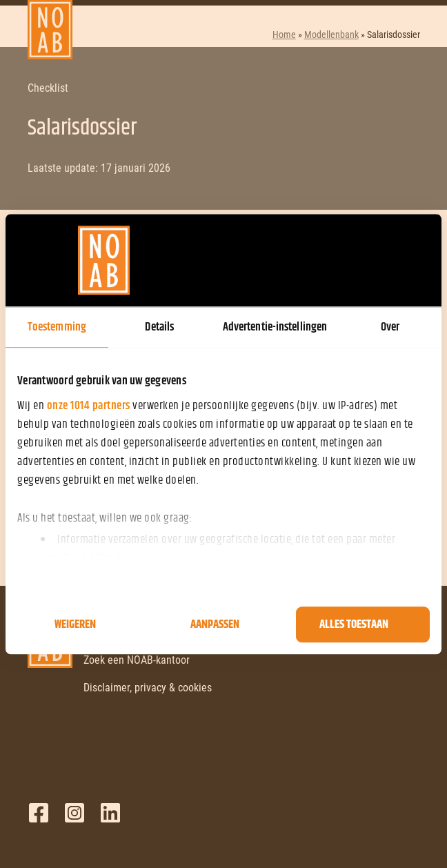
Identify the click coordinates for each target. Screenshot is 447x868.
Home (284, 34)
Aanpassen (215, 624)
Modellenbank (331, 34)
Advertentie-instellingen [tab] (275, 327)
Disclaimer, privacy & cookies (148, 688)
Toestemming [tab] (57, 327)
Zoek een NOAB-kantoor (137, 660)
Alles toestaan (354, 624)
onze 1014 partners (89, 406)
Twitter (74, 813)
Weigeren (75, 624)
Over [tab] (390, 327)
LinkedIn (110, 813)
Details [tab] (159, 327)
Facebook (39, 813)
